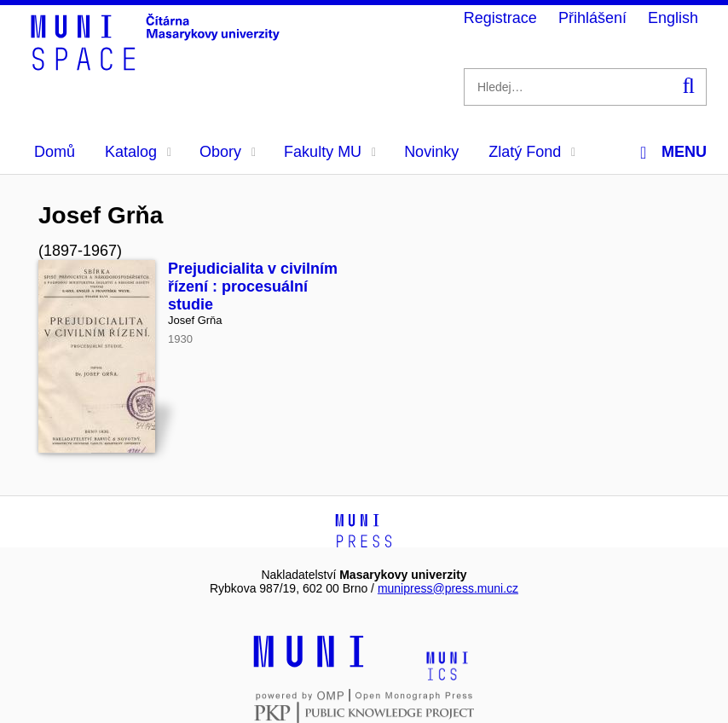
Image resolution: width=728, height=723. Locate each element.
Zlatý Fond (532, 152)
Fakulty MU (330, 152)
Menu (673, 152)
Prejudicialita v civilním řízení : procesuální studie (253, 286)
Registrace (500, 18)
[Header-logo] (158, 65)
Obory (228, 152)
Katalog (138, 152)
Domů (55, 152)
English (673, 18)
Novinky (431, 152)
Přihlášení (592, 18)
